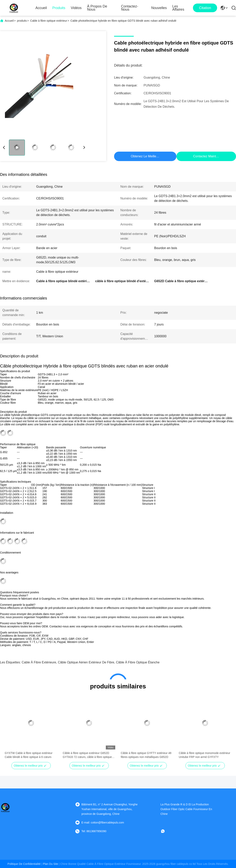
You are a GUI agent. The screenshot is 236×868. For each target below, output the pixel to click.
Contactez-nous (130, 8)
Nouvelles (159, 8)
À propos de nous (97, 8)
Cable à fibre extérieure (39, 662)
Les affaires (178, 8)
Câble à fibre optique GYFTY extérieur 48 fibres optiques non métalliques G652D (146, 755)
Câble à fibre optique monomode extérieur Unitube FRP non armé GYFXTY (205, 755)
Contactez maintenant (208, 156)
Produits (59, 8)
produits (22, 21)
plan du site (51, 864)
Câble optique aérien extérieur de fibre (86, 662)
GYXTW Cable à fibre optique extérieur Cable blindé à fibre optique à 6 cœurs (29, 755)
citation (205, 8)
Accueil (41, 8)
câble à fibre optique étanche (138, 662)
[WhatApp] (166, 831)
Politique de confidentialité (24, 864)
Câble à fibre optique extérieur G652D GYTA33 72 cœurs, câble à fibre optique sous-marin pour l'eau (87, 755)
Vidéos (76, 8)
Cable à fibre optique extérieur (49, 21)
